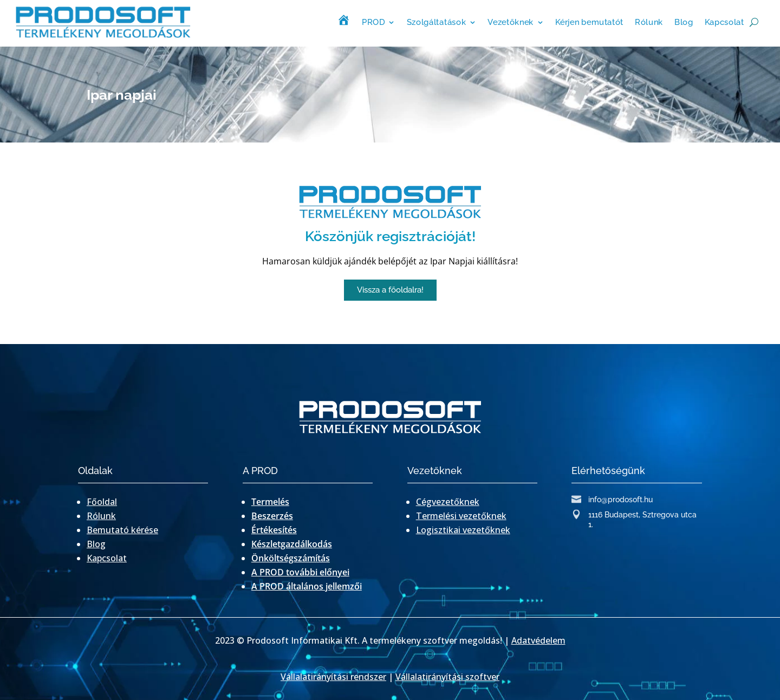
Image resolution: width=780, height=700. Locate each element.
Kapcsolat (724, 22)
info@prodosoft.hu (620, 500)
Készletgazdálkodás (292, 544)
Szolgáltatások (436, 22)
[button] (390, 290)
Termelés (270, 502)
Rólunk (649, 22)
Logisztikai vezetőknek (463, 530)
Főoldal (102, 502)
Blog (684, 22)
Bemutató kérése (122, 530)
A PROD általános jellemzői (307, 586)
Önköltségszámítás (291, 558)
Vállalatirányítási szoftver (447, 677)
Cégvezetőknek (448, 502)
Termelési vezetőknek (461, 516)
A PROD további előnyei (300, 572)
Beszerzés (272, 516)
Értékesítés (274, 530)
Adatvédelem (538, 640)
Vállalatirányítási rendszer (333, 677)
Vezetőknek (510, 22)
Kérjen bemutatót (589, 22)
